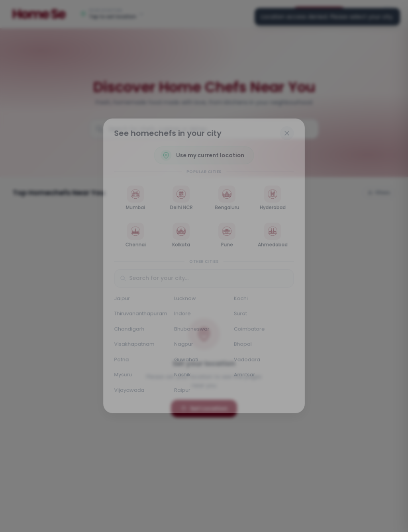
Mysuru (121, 378)
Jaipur (120, 299)
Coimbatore (251, 331)
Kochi (242, 299)
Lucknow (184, 299)
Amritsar (246, 378)
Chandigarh (127, 331)
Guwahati (186, 362)
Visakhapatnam (132, 347)
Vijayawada (127, 394)
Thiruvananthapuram (139, 315)
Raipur (182, 394)
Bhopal (244, 347)
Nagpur (183, 347)
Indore (182, 315)
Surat (241, 315)
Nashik (182, 378)
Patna (119, 362)
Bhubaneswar (191, 331)
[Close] (289, 129)
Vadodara (248, 362)
